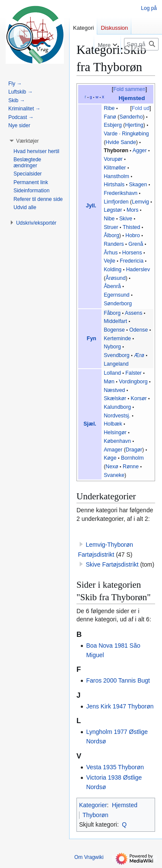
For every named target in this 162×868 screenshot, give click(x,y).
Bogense (114, 330)
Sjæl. (90, 424)
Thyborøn (116, 150)
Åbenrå (112, 286)
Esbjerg (113, 125)
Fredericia (132, 261)
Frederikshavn (121, 193)
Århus (111, 253)
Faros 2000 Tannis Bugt (118, 680)
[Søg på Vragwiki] (141, 44)
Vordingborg (133, 382)
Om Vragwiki (89, 857)
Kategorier (93, 805)
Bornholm (132, 458)
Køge (110, 458)
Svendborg (117, 355)
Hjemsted (132, 98)
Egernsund (117, 295)
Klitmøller (115, 168)
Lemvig (140, 202)
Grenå (136, 244)
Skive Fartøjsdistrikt (112, 564)
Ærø (139, 355)
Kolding (113, 269)
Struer (111, 227)
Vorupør (113, 159)
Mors (132, 210)
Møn (109, 382)
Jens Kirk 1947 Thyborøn (120, 706)
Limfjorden (116, 202)
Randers (114, 244)
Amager (113, 450)
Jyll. (91, 206)
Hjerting (134, 125)
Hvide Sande (121, 142)
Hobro (133, 235)
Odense (138, 330)
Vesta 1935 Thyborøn (115, 767)
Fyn (92, 338)
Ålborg (111, 235)
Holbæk (113, 424)
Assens (133, 313)
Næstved (114, 390)
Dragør (134, 450)
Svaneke (114, 475)
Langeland (116, 364)
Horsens (132, 253)
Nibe (109, 219)
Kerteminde (117, 338)
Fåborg (112, 313)
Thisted (131, 227)
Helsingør (115, 432)
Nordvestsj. (117, 416)
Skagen (138, 185)
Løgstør (113, 210)
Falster (133, 373)
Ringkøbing (135, 134)
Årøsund (116, 278)
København (117, 441)
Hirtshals (114, 185)
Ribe (109, 108)
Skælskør (115, 398)
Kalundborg (117, 407)
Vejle (110, 261)
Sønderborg (118, 304)
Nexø (112, 467)
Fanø (110, 117)
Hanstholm (116, 176)
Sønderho (131, 117)
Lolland (112, 373)
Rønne (131, 467)
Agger (140, 150)
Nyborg (112, 347)
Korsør (139, 398)
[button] (27, 141)
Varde (111, 134)
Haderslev (138, 269)
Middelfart (115, 321)
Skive (126, 219)
